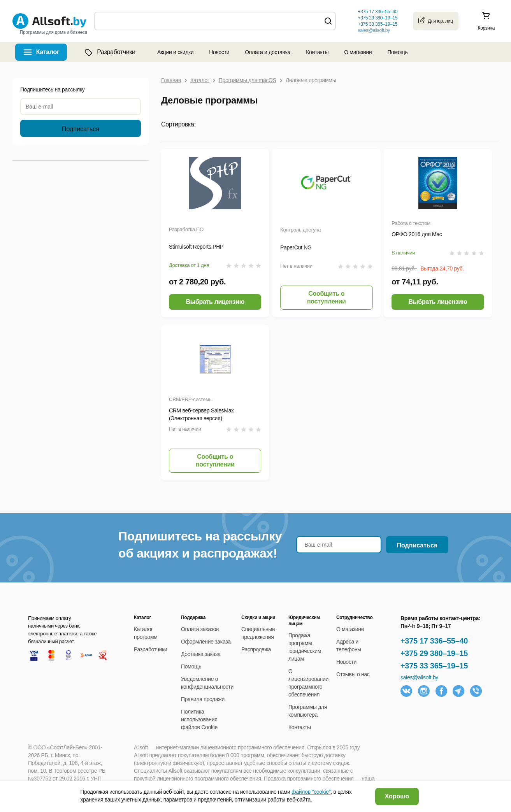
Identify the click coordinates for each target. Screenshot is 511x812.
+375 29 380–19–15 (434, 653)
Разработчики (109, 52)
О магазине (358, 52)
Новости (219, 52)
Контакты (317, 52)
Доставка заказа (201, 654)
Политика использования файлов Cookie (199, 719)
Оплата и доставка (268, 52)
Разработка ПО (186, 229)
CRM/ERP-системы (191, 399)
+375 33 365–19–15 (434, 666)
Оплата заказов (200, 629)
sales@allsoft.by (374, 30)
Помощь (397, 52)
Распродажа (256, 649)
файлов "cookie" (311, 792)
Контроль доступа (300, 230)
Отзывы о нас (353, 674)
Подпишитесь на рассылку (53, 89)
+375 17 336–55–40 (434, 641)
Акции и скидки (175, 52)
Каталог (48, 52)
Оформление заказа (206, 642)
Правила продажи (203, 699)
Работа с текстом (411, 223)
